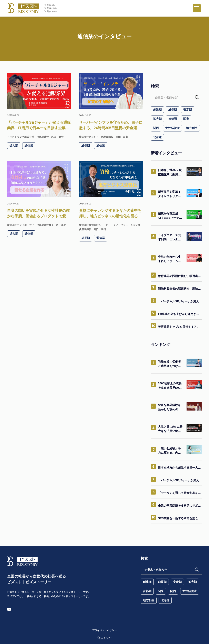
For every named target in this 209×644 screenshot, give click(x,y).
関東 (186, 119)
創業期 (157, 110)
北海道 (157, 137)
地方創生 (192, 128)
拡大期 (157, 119)
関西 (156, 128)
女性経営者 (172, 128)
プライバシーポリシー (104, 630)
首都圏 (172, 119)
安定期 (188, 110)
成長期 (172, 110)
